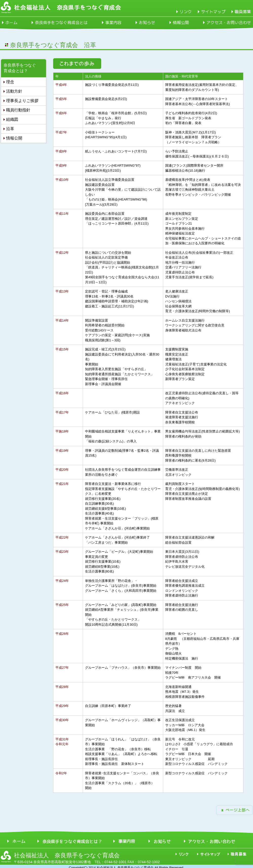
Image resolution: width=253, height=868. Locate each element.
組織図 (12, 119)
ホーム (11, 23)
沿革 (10, 129)
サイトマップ (213, 12)
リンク (186, 12)
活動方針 (14, 91)
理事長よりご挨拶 (22, 101)
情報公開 (181, 23)
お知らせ (147, 23)
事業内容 (113, 23)
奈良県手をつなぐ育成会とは (61, 23)
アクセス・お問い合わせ (229, 23)
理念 (10, 82)
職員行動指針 (18, 110)
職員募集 (243, 12)
